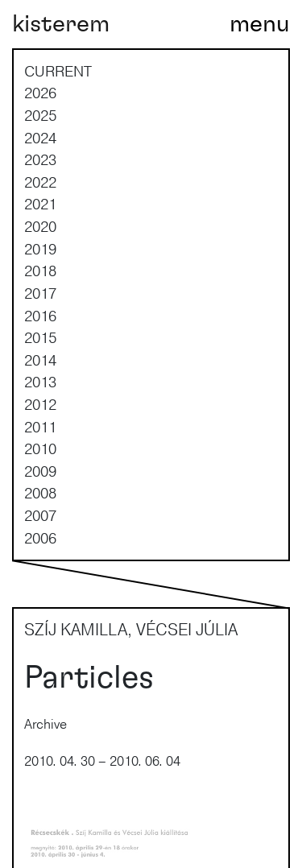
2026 (40, 93)
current (58, 71)
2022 (40, 182)
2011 (40, 427)
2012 (40, 404)
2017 (40, 293)
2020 (40, 226)
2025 (40, 115)
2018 (40, 271)
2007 (40, 515)
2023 (40, 159)
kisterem (61, 24)
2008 (40, 493)
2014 (40, 360)
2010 (40, 448)
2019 (40, 249)
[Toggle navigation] (260, 24)
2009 (40, 471)
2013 (40, 382)
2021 (40, 204)
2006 (40, 538)
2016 (40, 316)
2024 (40, 138)
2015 (40, 337)
